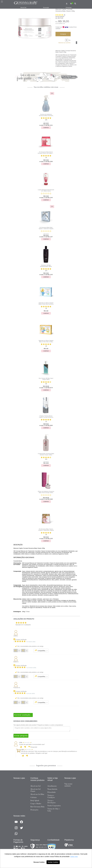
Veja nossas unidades (68, 785)
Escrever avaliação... (23, 715)
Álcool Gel (23, 8)
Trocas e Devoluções (52, 802)
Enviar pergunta (21, 736)
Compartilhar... (41, 651)
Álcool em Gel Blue (37, 794)
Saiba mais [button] (74, 857)
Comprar (63, 34)
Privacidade (52, 792)
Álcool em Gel (36, 786)
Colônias (34, 797)
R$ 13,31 (63, 24)
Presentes (69, 8)
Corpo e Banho (36, 804)
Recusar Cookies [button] (39, 862)
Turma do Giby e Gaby (54, 810)
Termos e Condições (51, 796)
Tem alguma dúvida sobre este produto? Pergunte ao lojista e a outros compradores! (38, 725)
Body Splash (35, 801)
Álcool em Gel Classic (36, 790)
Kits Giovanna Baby (38, 807)
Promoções (34, 810)
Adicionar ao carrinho (64, 43)
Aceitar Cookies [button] (53, 862)
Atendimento (52, 786)
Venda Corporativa (54, 806)
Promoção (46, 8)
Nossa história (52, 789)
